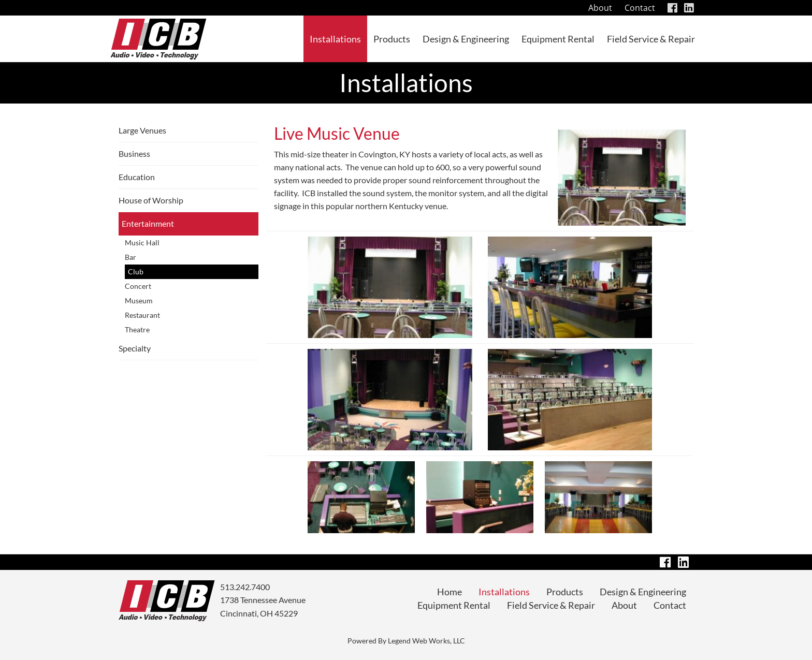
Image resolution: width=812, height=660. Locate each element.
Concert (138, 286)
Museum (139, 300)
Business (134, 153)
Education (137, 177)
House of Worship (151, 200)
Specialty (135, 348)
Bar (130, 257)
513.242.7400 (245, 587)
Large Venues (142, 130)
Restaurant (142, 315)
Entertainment (148, 223)
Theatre (137, 329)
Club (136, 272)
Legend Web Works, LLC (426, 641)
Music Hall (142, 243)
